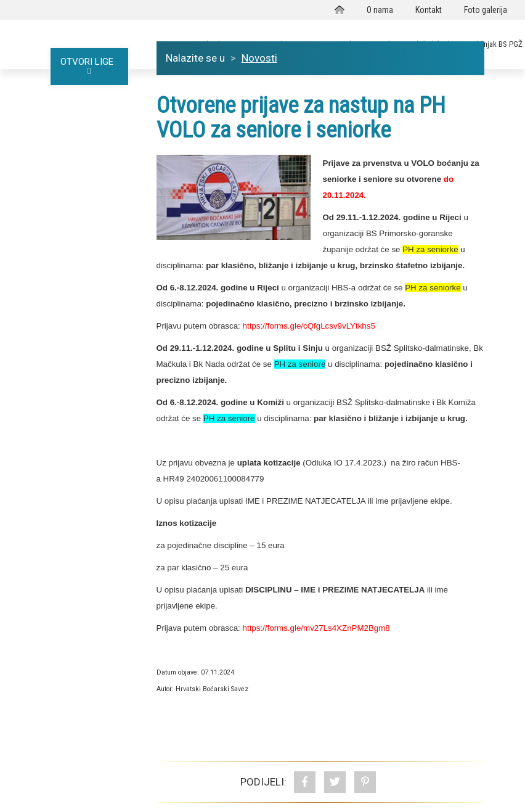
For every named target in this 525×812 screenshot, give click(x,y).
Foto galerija (486, 10)
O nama (380, 10)
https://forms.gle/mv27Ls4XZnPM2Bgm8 (316, 628)
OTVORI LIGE (89, 66)
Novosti (259, 58)
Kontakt (429, 10)
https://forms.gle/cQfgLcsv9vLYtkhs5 (309, 326)
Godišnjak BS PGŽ (494, 44)
